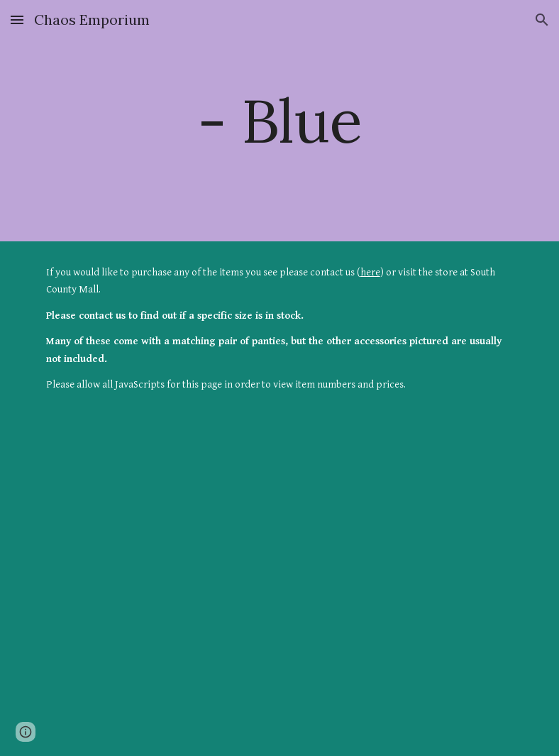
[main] (280, 120)
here (370, 272)
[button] (17, 20)
